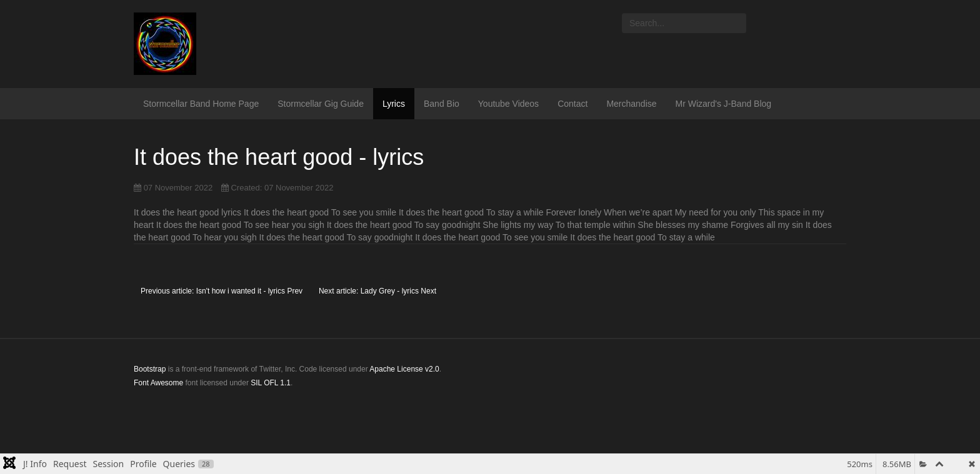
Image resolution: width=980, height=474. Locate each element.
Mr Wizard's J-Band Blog (724, 104)
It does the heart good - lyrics (279, 157)
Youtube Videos (508, 104)
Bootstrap (150, 369)
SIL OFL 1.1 (271, 383)
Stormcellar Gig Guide (321, 104)
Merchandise (631, 104)
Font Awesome (158, 383)
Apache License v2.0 (404, 369)
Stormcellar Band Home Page (201, 104)
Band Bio (442, 104)
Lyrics (394, 104)
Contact (572, 104)
